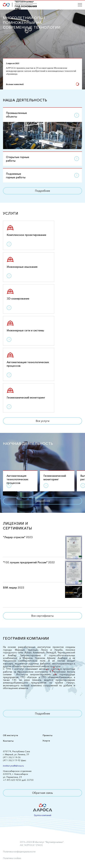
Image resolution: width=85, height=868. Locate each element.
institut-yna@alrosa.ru (13, 766)
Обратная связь (42, 793)
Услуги (46, 741)
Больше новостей (42, 84)
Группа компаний (43, 815)
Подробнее (42, 191)
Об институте (10, 735)
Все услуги (43, 421)
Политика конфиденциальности (19, 852)
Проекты (47, 735)
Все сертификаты (42, 616)
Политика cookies (12, 858)
